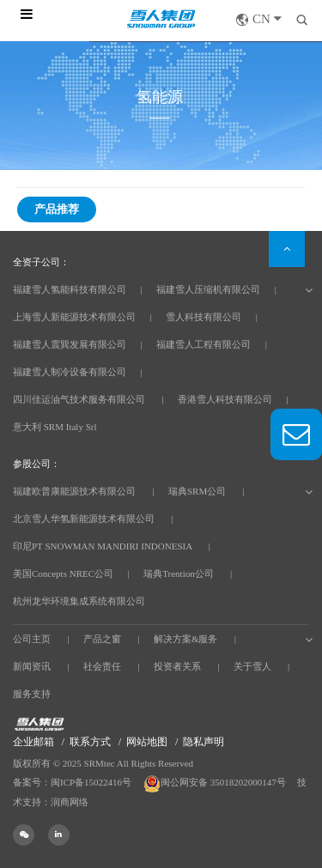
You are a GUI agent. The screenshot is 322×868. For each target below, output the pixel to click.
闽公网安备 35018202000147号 (216, 782)
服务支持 (32, 694)
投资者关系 (177, 666)
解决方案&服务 (186, 639)
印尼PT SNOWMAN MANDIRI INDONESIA (103, 546)
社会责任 (102, 666)
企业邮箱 (33, 742)
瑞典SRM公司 (197, 491)
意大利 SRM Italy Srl (55, 427)
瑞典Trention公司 (179, 574)
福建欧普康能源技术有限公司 (74, 491)
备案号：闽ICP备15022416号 (72, 782)
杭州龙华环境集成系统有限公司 (79, 601)
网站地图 (147, 742)
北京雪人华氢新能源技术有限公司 (84, 519)
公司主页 (32, 639)
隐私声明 (204, 742)
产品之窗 (102, 639)
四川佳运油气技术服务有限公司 (79, 399)
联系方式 (90, 742)
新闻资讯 (32, 666)
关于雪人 (252, 666)
